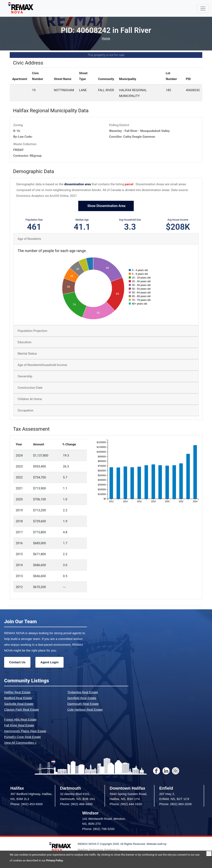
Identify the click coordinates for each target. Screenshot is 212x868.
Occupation (25, 410)
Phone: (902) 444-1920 (126, 804)
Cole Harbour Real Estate (85, 710)
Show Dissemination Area (106, 206)
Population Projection (32, 331)
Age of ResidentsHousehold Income (42, 365)
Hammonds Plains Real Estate (25, 731)
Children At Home (30, 399)
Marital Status (27, 354)
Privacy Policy (55, 860)
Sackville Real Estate (19, 704)
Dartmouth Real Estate (83, 704)
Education (25, 342)
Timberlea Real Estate (83, 692)
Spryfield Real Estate (82, 698)
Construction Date (30, 388)
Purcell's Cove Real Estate (22, 737)
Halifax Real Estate (17, 692)
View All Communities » (20, 743)
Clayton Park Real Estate (22, 710)
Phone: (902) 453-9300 (26, 804)
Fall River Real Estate (19, 725)
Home (106, 39)
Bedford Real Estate (18, 698)
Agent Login (49, 662)
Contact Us (17, 662)
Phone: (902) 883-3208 (175, 804)
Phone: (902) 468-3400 (76, 804)
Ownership (25, 376)
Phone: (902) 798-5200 (98, 829)
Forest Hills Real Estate (20, 719)
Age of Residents (29, 239)
